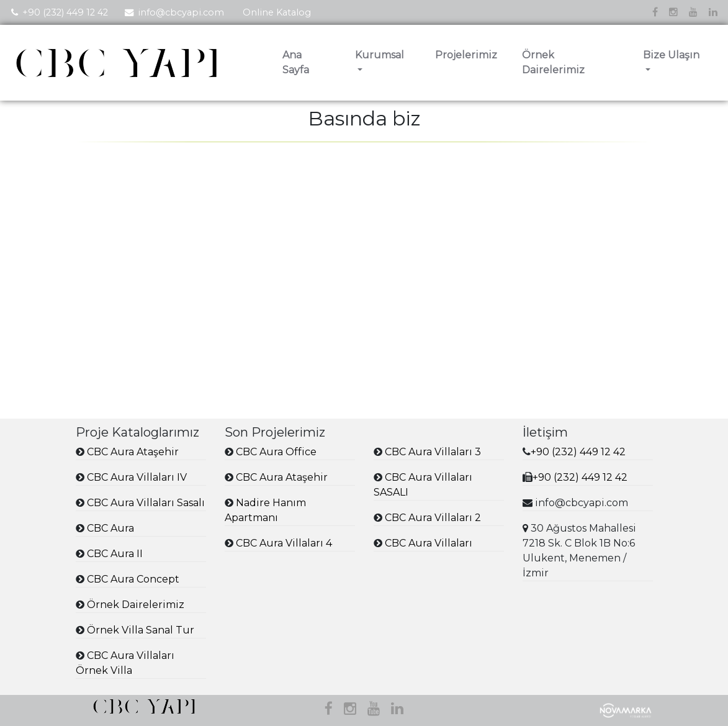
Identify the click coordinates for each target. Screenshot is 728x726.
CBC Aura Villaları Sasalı (146, 503)
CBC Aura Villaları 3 (433, 452)
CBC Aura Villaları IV (137, 477)
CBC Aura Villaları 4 (284, 543)
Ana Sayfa (296, 62)
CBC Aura (110, 528)
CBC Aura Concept (133, 579)
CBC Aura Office (276, 452)
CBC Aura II (115, 554)
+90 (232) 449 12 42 (65, 12)
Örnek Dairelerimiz (553, 62)
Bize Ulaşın (671, 55)
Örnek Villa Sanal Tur (141, 630)
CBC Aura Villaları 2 (433, 518)
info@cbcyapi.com (181, 12)
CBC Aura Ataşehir (133, 452)
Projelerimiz (466, 55)
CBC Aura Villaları (429, 543)
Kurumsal (380, 55)
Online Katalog (277, 12)
